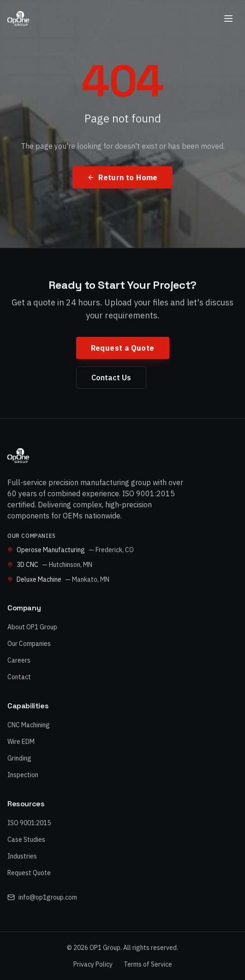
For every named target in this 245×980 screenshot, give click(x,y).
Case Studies (26, 840)
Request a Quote (123, 348)
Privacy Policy (93, 964)
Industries (22, 856)
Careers (19, 660)
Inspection (23, 775)
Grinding (19, 758)
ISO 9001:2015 (29, 823)
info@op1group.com (42, 897)
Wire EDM (21, 742)
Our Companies (29, 644)
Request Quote (29, 873)
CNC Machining (29, 725)
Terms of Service (148, 964)
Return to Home (122, 177)
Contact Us (111, 377)
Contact (19, 677)
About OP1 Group (32, 627)
